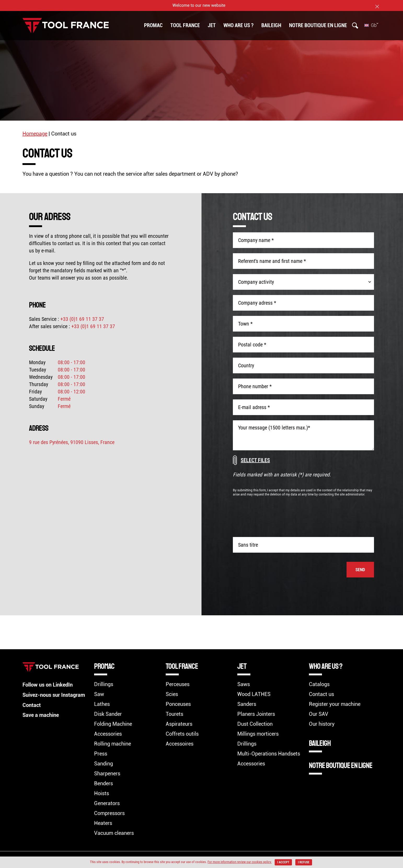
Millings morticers (258, 734)
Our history (322, 724)
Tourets (174, 714)
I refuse (304, 862)
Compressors (109, 813)
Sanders (247, 704)
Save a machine (41, 715)
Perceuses (178, 684)
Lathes (102, 704)
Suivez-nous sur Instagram (54, 695)
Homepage (35, 134)
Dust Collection (255, 724)
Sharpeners (107, 773)
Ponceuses (178, 704)
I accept (283, 862)
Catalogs (319, 684)
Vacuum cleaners (114, 833)
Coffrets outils (182, 734)
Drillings (104, 684)
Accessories (108, 734)
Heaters (103, 823)
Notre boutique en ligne (318, 25)
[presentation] (334, 516)
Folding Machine (113, 724)
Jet (212, 25)
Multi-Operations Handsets (269, 754)
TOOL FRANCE (185, 25)
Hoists (102, 793)
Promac (153, 25)
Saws (244, 684)
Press (101, 754)
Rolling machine (113, 744)
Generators (107, 803)
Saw (99, 694)
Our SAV (319, 714)
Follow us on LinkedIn (48, 685)
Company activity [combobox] (256, 282)
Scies (172, 694)
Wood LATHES (254, 694)
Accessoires (180, 744)
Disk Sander (108, 714)
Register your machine (335, 704)
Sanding (103, 764)
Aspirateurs (179, 724)
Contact (32, 705)
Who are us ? (238, 25)
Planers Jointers (256, 714)
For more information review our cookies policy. (239, 862)
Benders (103, 783)
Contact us (321, 694)
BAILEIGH (271, 25)
